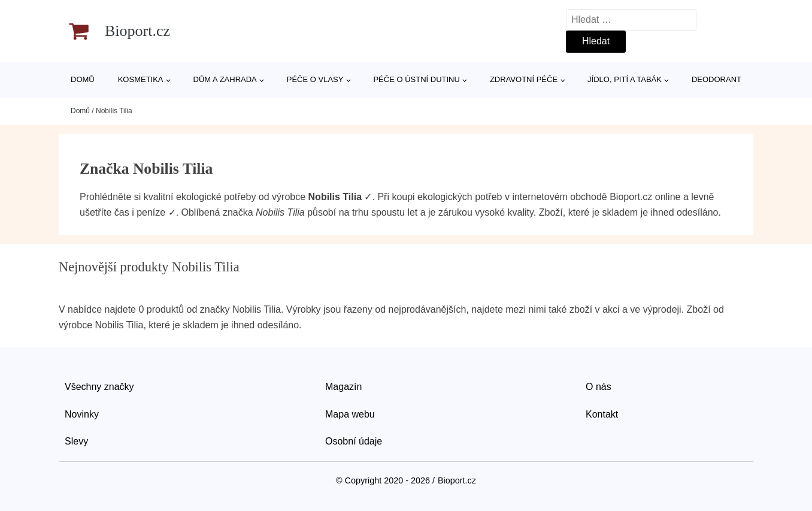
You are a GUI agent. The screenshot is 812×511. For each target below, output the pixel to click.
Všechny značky (99, 387)
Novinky (82, 414)
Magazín (343, 387)
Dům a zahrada (225, 79)
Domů (83, 79)
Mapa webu (350, 414)
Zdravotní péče (524, 79)
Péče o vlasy (315, 79)
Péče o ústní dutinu (416, 79)
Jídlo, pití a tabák (625, 79)
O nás (599, 387)
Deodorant (716, 79)
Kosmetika (141, 79)
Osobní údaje (354, 441)
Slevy (76, 441)
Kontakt (602, 414)
